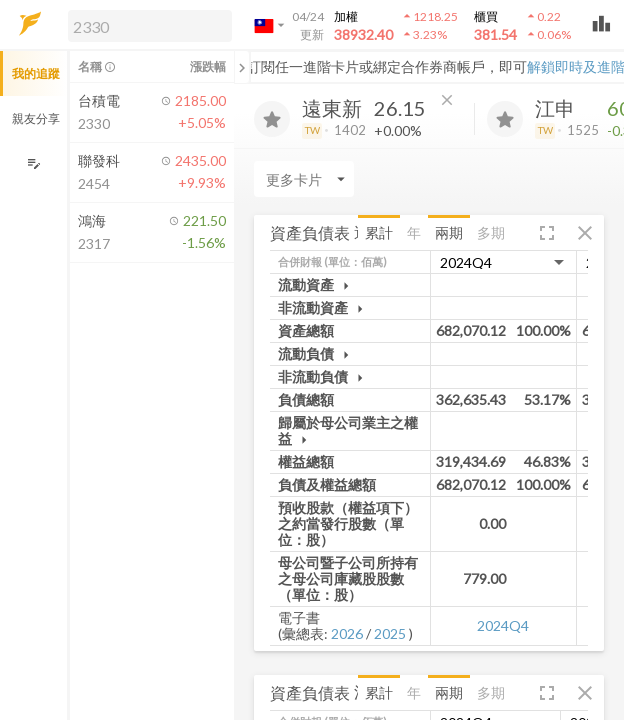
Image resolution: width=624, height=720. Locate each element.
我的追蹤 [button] (36, 73)
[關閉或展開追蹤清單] (242, 67)
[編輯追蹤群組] (33, 163)
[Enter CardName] (304, 179)
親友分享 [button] (36, 118)
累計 (379, 232)
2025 (390, 633)
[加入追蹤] (272, 119)
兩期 (449, 232)
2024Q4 (503, 625)
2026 (347, 633)
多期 (491, 232)
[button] (146, 25)
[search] (150, 26)
